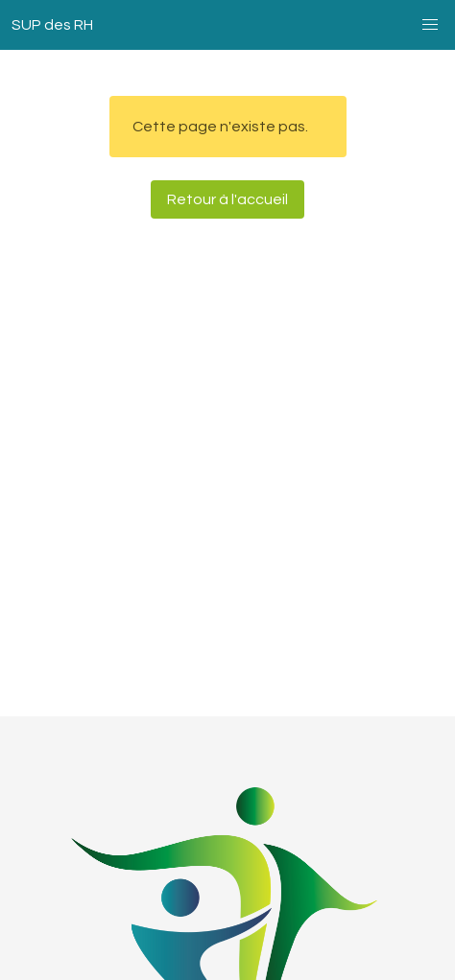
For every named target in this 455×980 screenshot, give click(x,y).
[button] (430, 25)
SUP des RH (52, 25)
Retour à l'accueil (227, 199)
